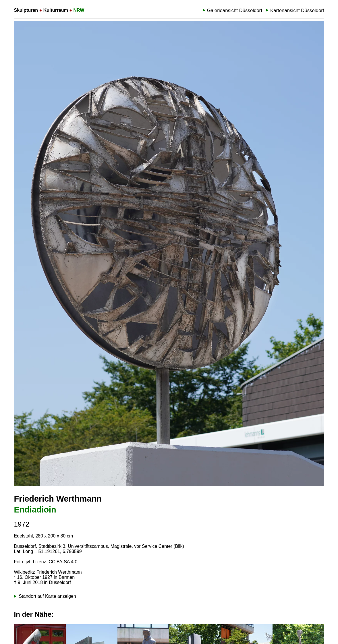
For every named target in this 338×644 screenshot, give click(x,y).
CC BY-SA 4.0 (63, 562)
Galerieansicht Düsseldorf (235, 10)
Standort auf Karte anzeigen (47, 596)
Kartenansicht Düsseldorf (297, 10)
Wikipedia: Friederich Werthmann (48, 572)
